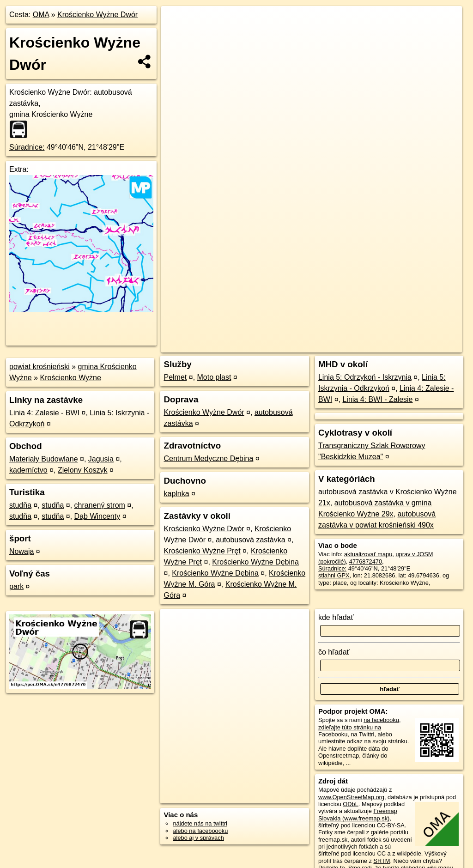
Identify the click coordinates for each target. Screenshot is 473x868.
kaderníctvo (28, 470)
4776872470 (366, 561)
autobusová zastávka (250, 540)
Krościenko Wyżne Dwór (97, 15)
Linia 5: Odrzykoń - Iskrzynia (365, 377)
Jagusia (101, 459)
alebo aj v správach (198, 838)
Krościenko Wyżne (71, 378)
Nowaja (21, 551)
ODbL (350, 804)
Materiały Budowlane (44, 459)
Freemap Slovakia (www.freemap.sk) (358, 814)
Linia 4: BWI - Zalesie (377, 399)
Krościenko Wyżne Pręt (202, 551)
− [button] (177, 36)
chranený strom (100, 505)
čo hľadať (334, 652)
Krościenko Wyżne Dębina (255, 562)
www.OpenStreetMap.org (351, 797)
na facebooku (381, 720)
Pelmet (175, 377)
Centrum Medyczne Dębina (208, 458)
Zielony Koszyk (83, 470)
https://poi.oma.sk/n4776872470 (420, 331)
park (16, 586)
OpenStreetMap (303, 331)
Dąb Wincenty (97, 516)
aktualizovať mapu (368, 554)
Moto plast (214, 377)
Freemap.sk (350, 331)
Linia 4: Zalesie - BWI (44, 413)
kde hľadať (336, 617)
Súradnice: (27, 147)
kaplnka (176, 494)
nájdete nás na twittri (200, 823)
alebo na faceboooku (200, 831)
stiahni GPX (334, 575)
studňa (20, 505)
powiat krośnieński (39, 367)
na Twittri (362, 734)
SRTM (382, 861)
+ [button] (177, 22)
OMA (41, 15)
